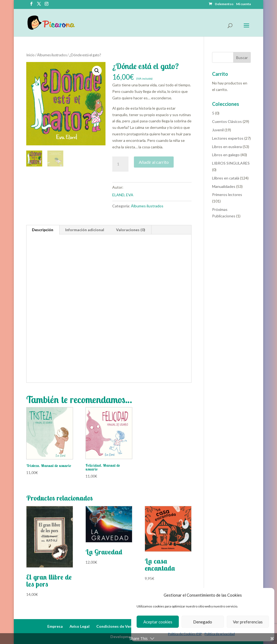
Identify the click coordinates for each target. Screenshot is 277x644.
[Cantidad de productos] (120, 164)
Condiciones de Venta (116, 626)
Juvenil (218, 130)
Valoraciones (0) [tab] (131, 230)
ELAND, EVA (123, 195)
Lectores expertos (228, 138)
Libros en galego (226, 155)
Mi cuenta (243, 4)
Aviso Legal (80, 626)
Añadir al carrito (154, 162)
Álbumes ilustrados (52, 55)
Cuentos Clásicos (227, 121)
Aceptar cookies (158, 622)
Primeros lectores (227, 194)
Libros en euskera (227, 147)
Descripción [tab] (43, 230)
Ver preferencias (248, 622)
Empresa (55, 626)
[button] (97, 71)
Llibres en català (226, 178)
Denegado (203, 622)
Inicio (30, 55)
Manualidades (224, 186)
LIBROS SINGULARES (231, 163)
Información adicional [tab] (85, 230)
